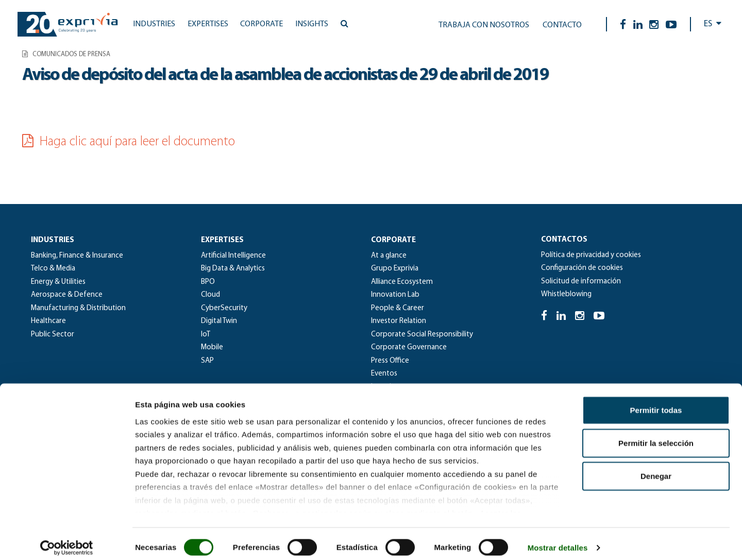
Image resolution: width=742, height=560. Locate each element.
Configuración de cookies (582, 268)
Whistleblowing (566, 294)
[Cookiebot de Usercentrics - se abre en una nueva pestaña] (67, 540)
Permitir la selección (656, 435)
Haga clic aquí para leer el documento (129, 142)
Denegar (656, 468)
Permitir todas (656, 402)
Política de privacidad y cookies (591, 255)
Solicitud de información (581, 282)
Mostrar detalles (558, 540)
